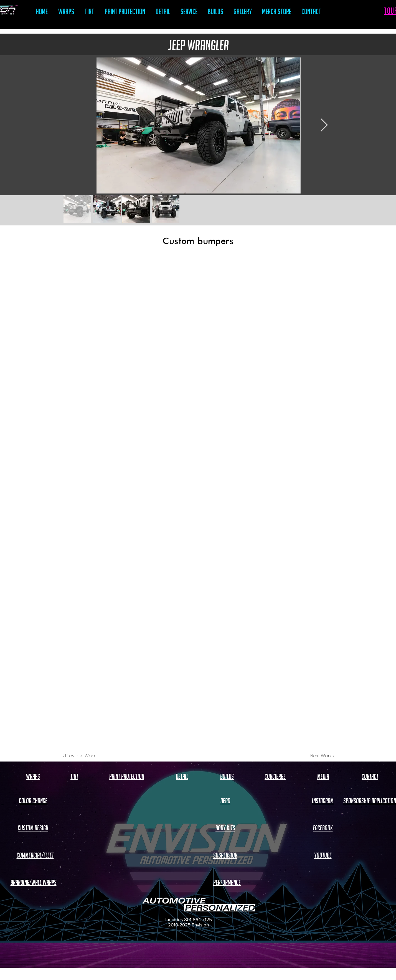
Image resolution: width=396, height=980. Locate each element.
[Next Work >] (322, 756)
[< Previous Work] (79, 756)
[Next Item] (324, 126)
